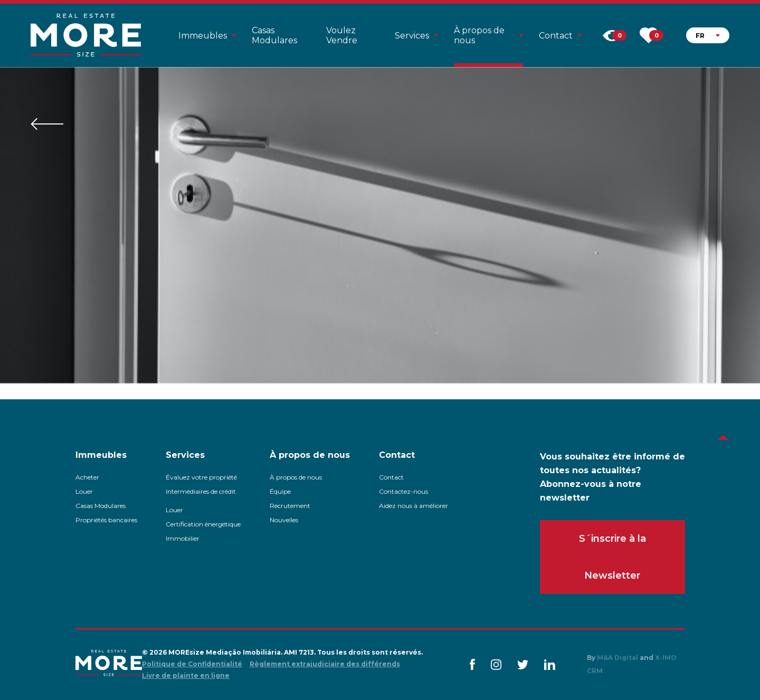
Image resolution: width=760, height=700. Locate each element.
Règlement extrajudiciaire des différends (325, 664)
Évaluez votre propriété (201, 477)
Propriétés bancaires (106, 520)
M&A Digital (617, 658)
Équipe (280, 491)
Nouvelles (284, 520)
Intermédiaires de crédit (201, 491)
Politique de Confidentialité (192, 664)
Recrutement (290, 506)
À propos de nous (296, 477)
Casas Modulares (274, 35)
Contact (391, 477)
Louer (84, 491)
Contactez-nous (403, 491)
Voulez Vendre (342, 35)
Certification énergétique (203, 524)
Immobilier (183, 538)
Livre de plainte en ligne (186, 675)
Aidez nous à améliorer (414, 506)
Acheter (87, 477)
